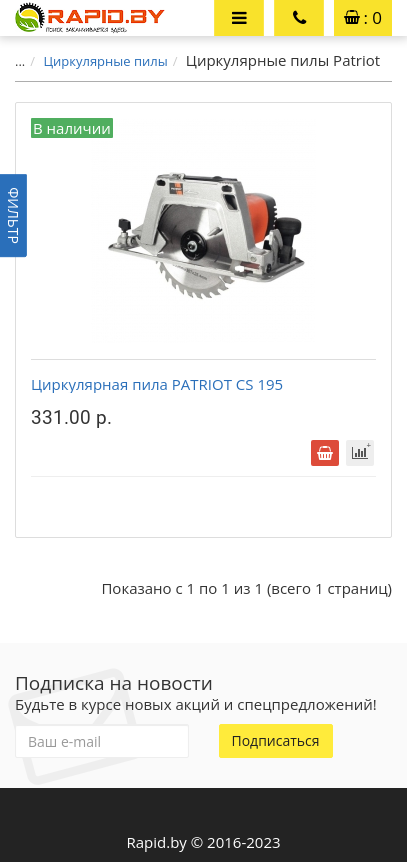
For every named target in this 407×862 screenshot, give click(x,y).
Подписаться (276, 740)
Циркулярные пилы (105, 61)
